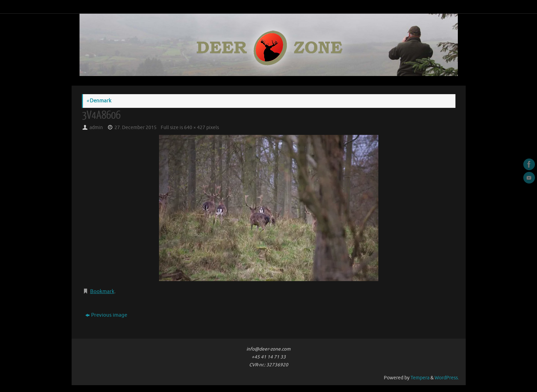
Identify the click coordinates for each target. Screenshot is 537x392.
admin (96, 128)
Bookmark (102, 292)
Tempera (420, 378)
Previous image (106, 315)
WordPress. (447, 378)
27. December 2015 (136, 128)
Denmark (99, 101)
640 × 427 (195, 128)
